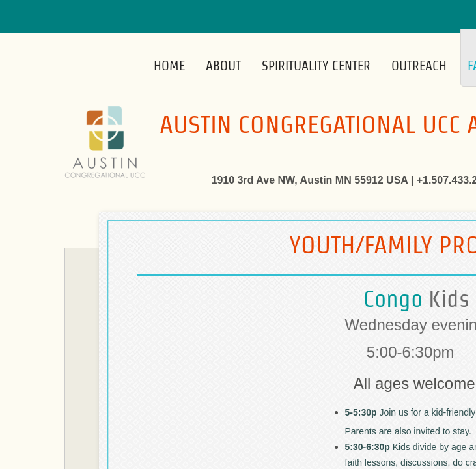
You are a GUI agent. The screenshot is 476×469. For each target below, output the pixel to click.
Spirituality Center (316, 66)
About (223, 66)
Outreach (419, 66)
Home (169, 66)
